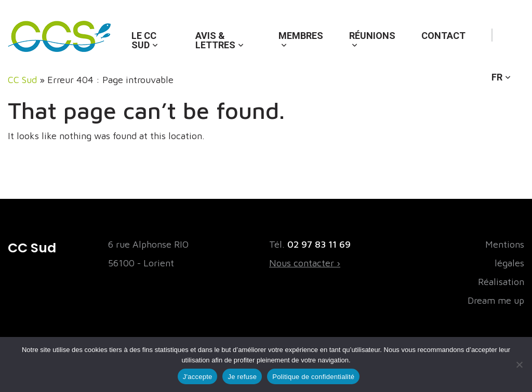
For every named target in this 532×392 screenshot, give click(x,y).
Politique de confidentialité (313, 377)
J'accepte (198, 377)
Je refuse (242, 377)
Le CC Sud (144, 40)
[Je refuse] (519, 364)
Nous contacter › (305, 263)
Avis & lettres (215, 40)
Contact (443, 36)
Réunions (372, 36)
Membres (301, 36)
